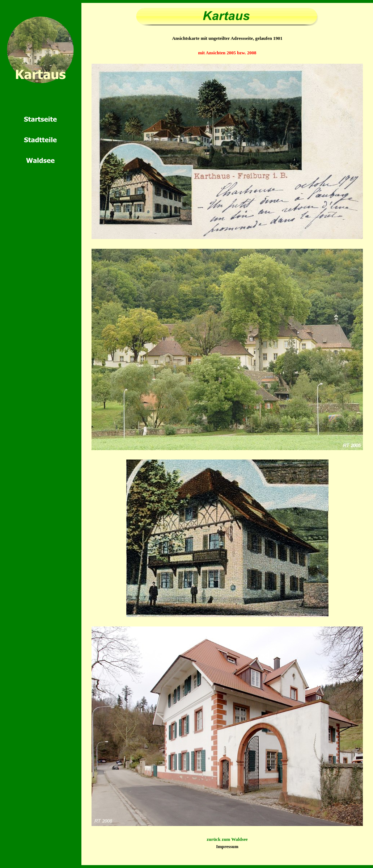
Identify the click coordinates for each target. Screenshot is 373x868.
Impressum (227, 847)
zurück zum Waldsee (227, 839)
